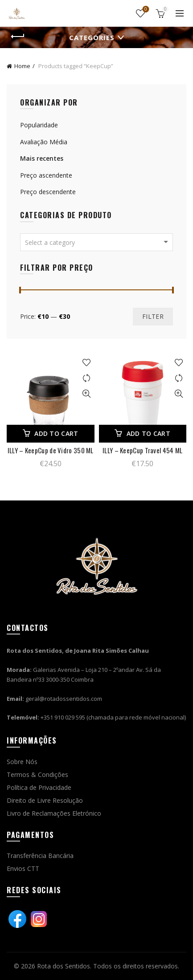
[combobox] (96, 242)
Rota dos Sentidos (64, 966)
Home (22, 66)
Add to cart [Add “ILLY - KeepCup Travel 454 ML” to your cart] (148, 433)
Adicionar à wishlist (87, 363)
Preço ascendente (46, 175)
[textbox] (96, 243)
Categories (92, 37)
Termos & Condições (37, 775)
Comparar (87, 378)
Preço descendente (48, 192)
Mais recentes (42, 158)
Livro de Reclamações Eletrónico (54, 813)
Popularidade (39, 125)
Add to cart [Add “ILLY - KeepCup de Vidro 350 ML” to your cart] (56, 433)
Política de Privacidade (39, 787)
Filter (153, 316)
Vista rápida (87, 394)
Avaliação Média (44, 142)
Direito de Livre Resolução (45, 800)
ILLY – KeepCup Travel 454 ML (142, 450)
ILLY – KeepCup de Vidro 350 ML (51, 450)
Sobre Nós (22, 762)
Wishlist (145, 10)
